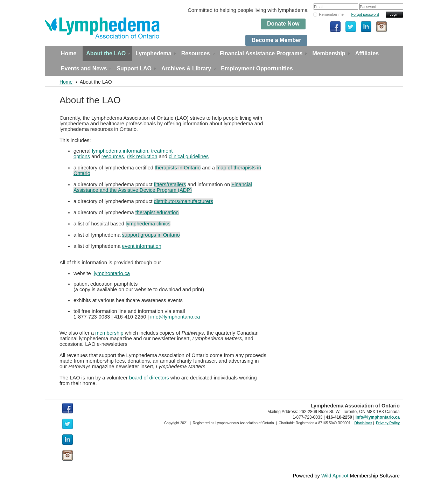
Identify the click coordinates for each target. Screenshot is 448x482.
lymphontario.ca (112, 273)
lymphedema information (120, 151)
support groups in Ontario (151, 235)
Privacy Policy (388, 423)
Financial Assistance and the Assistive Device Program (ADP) (163, 187)
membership (109, 333)
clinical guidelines (189, 156)
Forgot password (365, 14)
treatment (162, 151)
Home (66, 82)
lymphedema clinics (148, 224)
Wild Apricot (335, 476)
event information (141, 246)
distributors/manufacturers (184, 201)
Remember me (331, 14)
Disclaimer (363, 423)
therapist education (157, 212)
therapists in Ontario (178, 168)
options (82, 156)
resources (113, 156)
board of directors (149, 378)
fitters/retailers (170, 184)
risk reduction (142, 156)
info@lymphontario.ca (175, 317)
